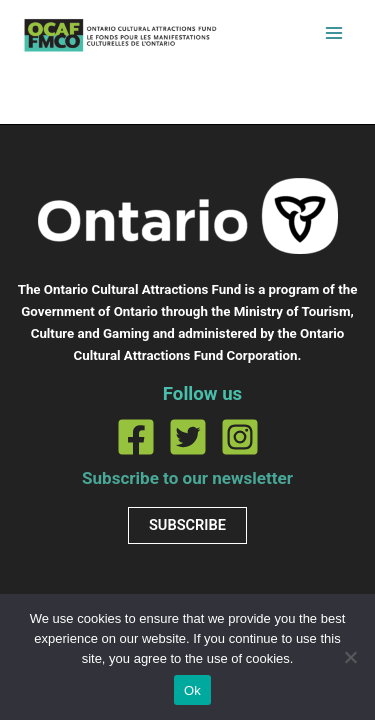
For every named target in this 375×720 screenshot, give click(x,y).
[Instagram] (240, 437)
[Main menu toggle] (334, 33)
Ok (192, 690)
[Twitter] (188, 437)
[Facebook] (136, 437)
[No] (350, 657)
